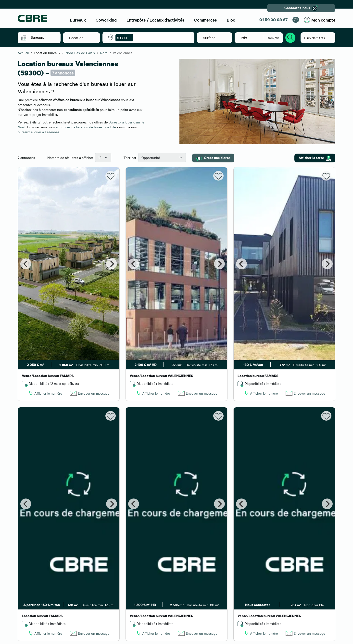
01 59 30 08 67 (273, 20)
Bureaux (78, 20)
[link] (45, 393)
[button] (43, 37)
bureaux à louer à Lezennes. (39, 132)
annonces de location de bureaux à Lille (86, 127)
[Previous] (26, 264)
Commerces (206, 20)
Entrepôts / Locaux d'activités (155, 20)
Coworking (106, 20)
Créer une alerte (213, 158)
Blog (231, 20)
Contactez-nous (301, 8)
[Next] (112, 264)
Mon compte (320, 20)
